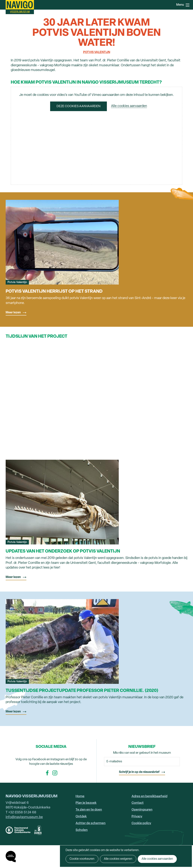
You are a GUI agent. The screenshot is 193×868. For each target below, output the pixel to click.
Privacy (137, 816)
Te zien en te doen (89, 810)
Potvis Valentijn (97, 52)
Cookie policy (141, 823)
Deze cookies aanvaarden (79, 106)
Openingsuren (142, 810)
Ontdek (81, 816)
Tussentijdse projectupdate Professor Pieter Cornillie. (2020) (82, 691)
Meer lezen (13, 313)
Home (80, 796)
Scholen (82, 830)
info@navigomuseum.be (24, 817)
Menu (188, 5)
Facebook (47, 773)
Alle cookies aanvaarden (129, 106)
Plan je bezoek (86, 803)
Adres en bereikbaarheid (149, 796)
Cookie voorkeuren (82, 859)
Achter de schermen (91, 823)
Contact (138, 803)
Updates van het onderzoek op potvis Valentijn (63, 551)
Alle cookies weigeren (118, 859)
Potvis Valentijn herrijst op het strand (54, 292)
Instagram (55, 773)
